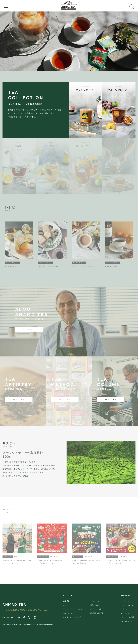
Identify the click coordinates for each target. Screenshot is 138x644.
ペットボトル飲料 (128, 617)
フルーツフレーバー (128, 605)
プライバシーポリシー (98, 609)
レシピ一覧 (69, 273)
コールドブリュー (128, 621)
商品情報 (66, 601)
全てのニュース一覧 (69, 570)
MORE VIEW (29, 329)
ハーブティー (126, 613)
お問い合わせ (95, 605)
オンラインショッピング (72, 617)
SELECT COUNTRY (97, 613)
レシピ (66, 605)
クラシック (125, 601)
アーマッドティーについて (73, 609)
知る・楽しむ (68, 613)
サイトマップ (95, 601)
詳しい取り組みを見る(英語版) (15, 476)
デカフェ (124, 609)
